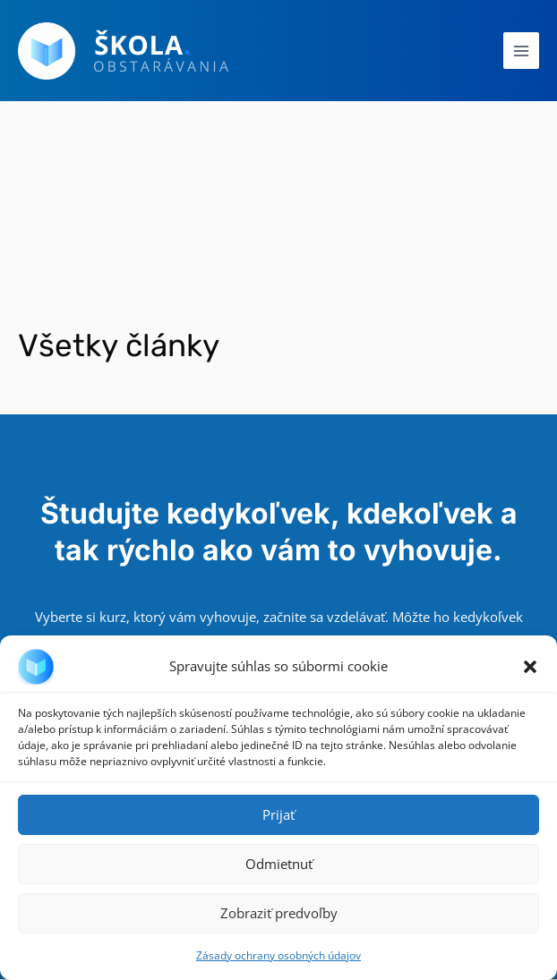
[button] (530, 667)
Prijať (278, 814)
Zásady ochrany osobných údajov (278, 955)
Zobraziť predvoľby (279, 913)
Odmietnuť (279, 864)
